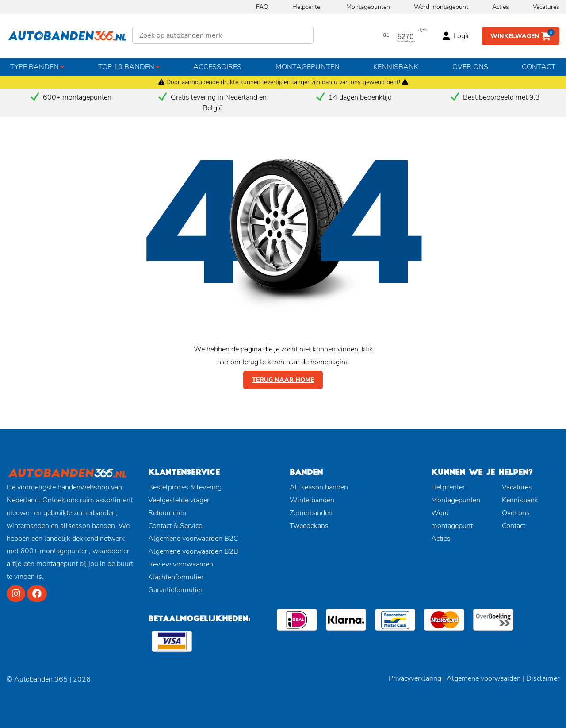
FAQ (262, 7)
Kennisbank (396, 67)
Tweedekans (309, 526)
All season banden (319, 487)
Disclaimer (543, 678)
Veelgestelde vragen (180, 500)
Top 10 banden (126, 67)
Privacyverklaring (415, 678)
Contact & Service (175, 526)
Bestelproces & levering (185, 487)
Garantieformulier (175, 590)
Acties (501, 7)
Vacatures (546, 7)
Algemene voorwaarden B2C (193, 539)
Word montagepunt (441, 7)
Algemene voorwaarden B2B (193, 551)
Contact (539, 67)
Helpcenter (307, 7)
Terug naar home (283, 380)
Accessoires (217, 67)
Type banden (34, 67)
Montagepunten (368, 7)
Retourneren (167, 513)
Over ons (470, 67)
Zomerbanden (311, 513)
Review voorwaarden (181, 564)
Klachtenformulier (176, 577)
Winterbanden (312, 500)
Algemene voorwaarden (484, 678)
